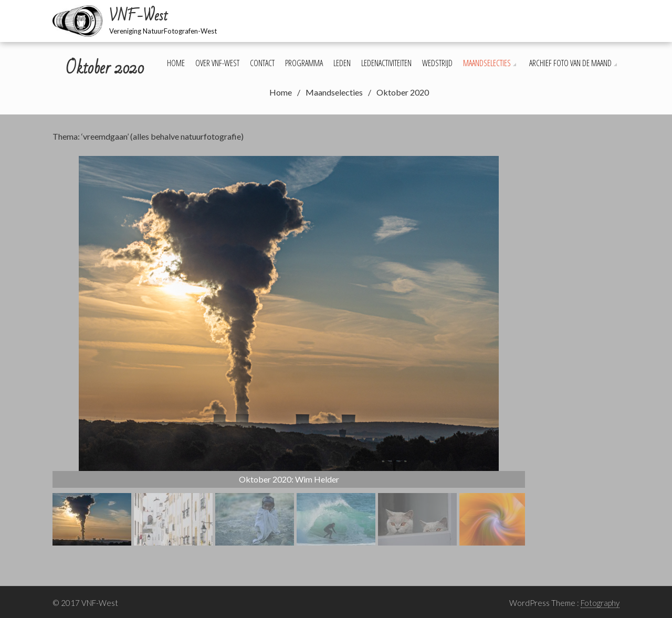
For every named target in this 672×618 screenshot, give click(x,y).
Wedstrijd (437, 63)
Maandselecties (487, 63)
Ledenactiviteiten (386, 63)
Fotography (600, 603)
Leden (342, 63)
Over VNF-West (217, 63)
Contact (262, 63)
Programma (304, 63)
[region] (289, 351)
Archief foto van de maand (570, 63)
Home (176, 63)
